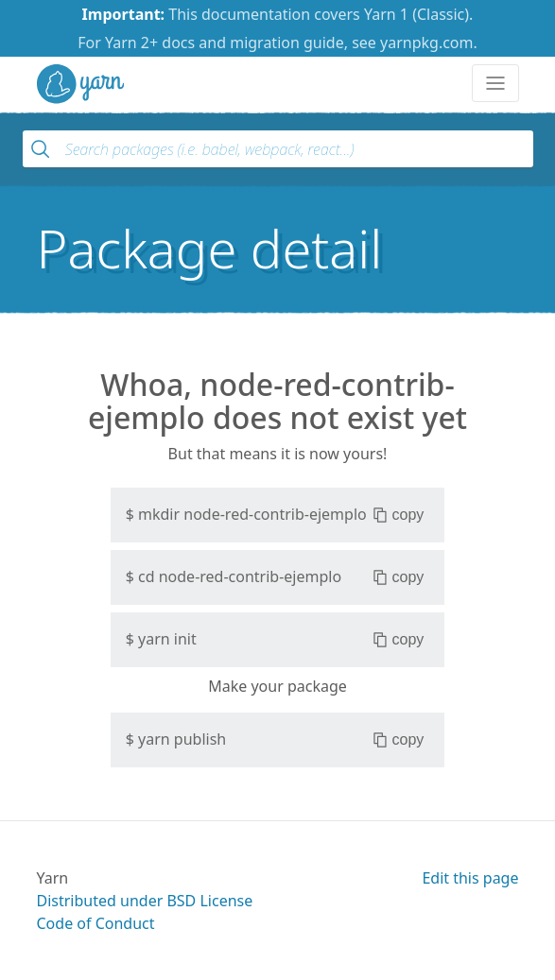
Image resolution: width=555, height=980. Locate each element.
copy (399, 515)
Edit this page (470, 878)
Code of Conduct (96, 923)
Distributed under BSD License (145, 901)
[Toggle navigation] (495, 83)
